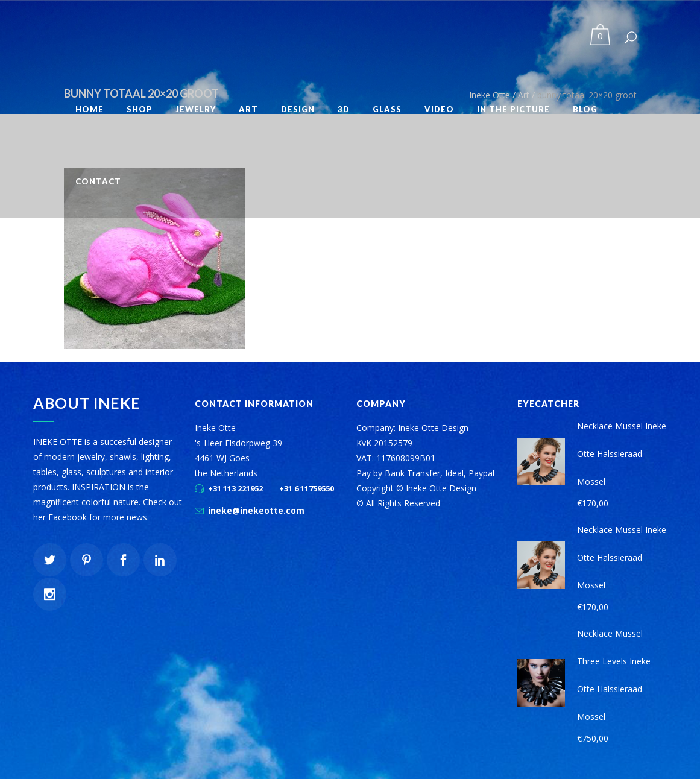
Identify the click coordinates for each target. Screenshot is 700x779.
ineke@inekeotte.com (256, 510)
